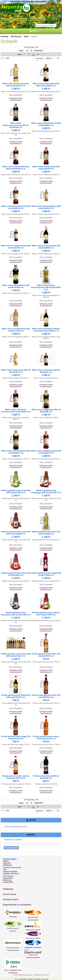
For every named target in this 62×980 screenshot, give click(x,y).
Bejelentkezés (38, 19)
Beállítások (8, 19)
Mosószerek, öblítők (33, 938)
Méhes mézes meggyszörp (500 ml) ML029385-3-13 (46, 411)
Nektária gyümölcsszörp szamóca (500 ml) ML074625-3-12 (46, 614)
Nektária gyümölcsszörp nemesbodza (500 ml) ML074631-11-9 (16, 614)
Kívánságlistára (16, 98)
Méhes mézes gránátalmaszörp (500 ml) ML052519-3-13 (16, 207)
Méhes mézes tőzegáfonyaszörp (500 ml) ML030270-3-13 (46, 452)
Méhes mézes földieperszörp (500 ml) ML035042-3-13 (46, 168)
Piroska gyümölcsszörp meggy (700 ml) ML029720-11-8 (16, 738)
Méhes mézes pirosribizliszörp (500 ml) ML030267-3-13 (16, 452)
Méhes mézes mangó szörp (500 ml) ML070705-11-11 (16, 371)
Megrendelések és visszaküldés (17, 905)
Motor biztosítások (13, 948)
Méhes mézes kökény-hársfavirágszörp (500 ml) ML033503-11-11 (46, 287)
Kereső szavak (9, 894)
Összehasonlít (16, 100)
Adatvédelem (8, 878)
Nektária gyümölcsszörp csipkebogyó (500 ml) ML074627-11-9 (46, 492)
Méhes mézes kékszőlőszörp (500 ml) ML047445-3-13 (16, 286)
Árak (5, 870)
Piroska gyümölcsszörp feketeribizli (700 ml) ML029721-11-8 (16, 696)
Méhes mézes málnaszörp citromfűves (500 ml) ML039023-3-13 (16, 411)
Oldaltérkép (7, 865)
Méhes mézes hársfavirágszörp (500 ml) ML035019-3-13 (46, 207)
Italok (26, 37)
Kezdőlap (4, 37)
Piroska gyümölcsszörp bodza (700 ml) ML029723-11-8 (46, 655)
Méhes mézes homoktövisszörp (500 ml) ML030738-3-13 (16, 247)
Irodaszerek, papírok (33, 930)
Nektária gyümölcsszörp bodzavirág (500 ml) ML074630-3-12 (16, 492)
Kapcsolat (54, 2)
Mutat (21, 51)
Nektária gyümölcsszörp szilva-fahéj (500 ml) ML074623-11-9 (16, 655)
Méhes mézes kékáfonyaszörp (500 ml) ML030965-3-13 (46, 247)
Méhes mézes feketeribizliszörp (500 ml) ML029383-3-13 (46, 124)
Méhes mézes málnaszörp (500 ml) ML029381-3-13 (46, 371)
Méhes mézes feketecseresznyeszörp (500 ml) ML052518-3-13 (16, 125)
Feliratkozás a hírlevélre (13, 840)
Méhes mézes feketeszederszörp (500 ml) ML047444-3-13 (16, 168)
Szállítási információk (11, 874)
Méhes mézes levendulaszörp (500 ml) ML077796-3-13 (16, 330)
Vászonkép (13, 917)
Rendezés (40, 58)
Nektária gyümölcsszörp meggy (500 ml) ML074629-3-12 (46, 574)
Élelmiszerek (16, 37)
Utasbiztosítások (13, 950)
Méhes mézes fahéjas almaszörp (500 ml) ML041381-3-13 (16, 85)
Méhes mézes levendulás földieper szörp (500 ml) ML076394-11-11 (46, 330)
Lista (7, 58)
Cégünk (6, 861)
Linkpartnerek (8, 882)
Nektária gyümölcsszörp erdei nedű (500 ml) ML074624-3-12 (16, 533)
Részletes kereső (11, 899)
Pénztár (22, 19)
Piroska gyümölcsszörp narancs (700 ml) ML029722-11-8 (46, 738)
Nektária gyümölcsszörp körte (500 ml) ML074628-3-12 (46, 533)
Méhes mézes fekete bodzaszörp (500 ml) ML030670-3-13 (46, 85)
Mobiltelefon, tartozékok (33, 947)
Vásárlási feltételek (10, 872)
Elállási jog (7, 880)
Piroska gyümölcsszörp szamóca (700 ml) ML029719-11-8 (16, 777)
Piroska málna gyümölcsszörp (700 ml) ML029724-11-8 (46, 696)
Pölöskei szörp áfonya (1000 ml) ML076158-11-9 (46, 777)
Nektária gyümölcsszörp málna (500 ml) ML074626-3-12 (16, 574)
